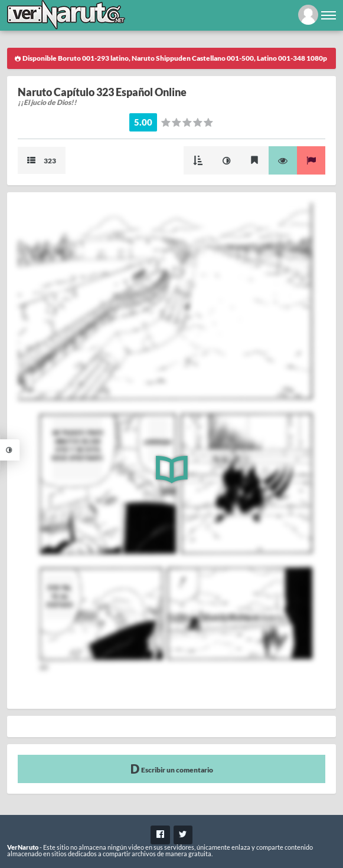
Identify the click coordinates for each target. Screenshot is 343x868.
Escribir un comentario (172, 769)
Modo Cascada (198, 160)
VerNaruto (23, 847)
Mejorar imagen (226, 160)
